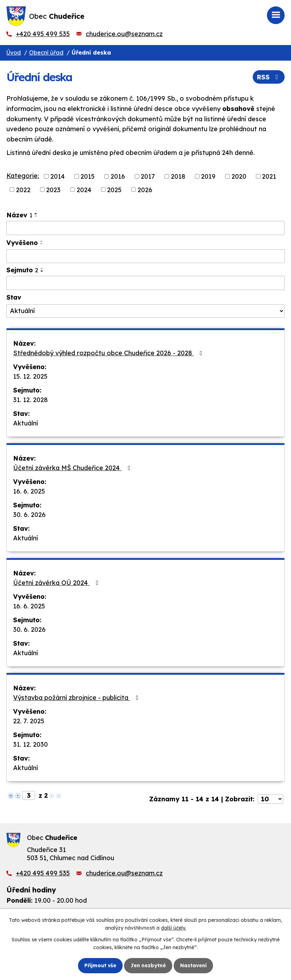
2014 (58, 176)
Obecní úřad (46, 52)
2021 (269, 176)
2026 (145, 190)
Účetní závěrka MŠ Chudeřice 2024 (73, 468)
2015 (88, 176)
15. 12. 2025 (30, 376)
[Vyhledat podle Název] (145, 228)
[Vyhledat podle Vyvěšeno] (145, 256)
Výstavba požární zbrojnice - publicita (77, 698)
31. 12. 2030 (30, 744)
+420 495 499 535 (43, 34)
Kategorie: (23, 176)
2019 (208, 176)
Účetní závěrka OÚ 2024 (57, 583)
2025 (114, 190)
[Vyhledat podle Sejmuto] (145, 283)
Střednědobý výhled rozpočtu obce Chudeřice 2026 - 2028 (109, 353)
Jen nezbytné (148, 965)
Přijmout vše (100, 965)
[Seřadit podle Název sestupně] (36, 216)
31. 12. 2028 (30, 400)
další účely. (174, 928)
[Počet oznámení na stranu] (270, 799)
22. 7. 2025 (29, 721)
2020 (239, 176)
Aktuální (26, 423)
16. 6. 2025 (29, 491)
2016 (118, 176)
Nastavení (193, 965)
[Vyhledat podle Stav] (145, 311)
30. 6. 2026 (29, 515)
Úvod (14, 52)
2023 (53, 190)
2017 (148, 176)
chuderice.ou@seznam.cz (124, 34)
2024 (84, 190)
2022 (23, 190)
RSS (269, 77)
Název (19, 215)
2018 (178, 176)
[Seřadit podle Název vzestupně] (36, 213)
